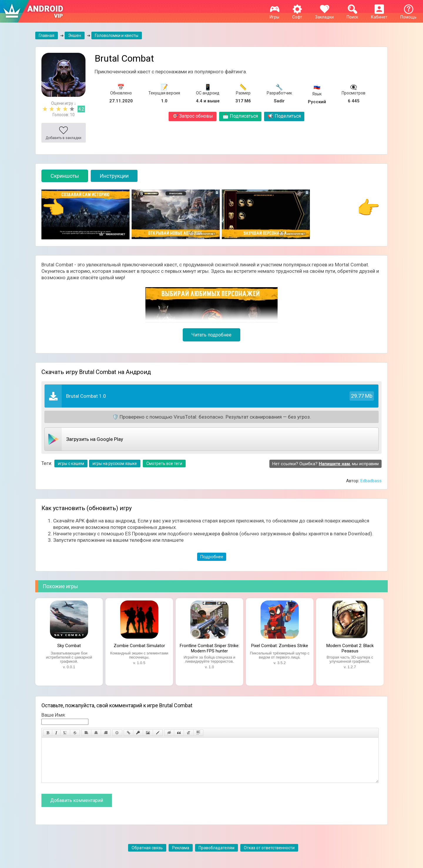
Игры (275, 15)
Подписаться (240, 116)
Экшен (75, 35)
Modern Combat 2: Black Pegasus (350, 648)
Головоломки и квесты (117, 35)
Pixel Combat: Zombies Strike (280, 646)
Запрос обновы (193, 116)
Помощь (408, 15)
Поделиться (284, 116)
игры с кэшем (71, 463)
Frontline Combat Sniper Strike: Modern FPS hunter (210, 648)
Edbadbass (371, 481)
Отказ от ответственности (269, 857)
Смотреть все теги (164, 463)
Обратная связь (147, 857)
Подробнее (212, 557)
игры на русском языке (115, 463)
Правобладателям (216, 857)
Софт (297, 15)
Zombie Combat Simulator (139, 646)
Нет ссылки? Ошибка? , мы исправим (325, 464)
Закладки (324, 15)
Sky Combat (69, 646)
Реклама (181, 857)
